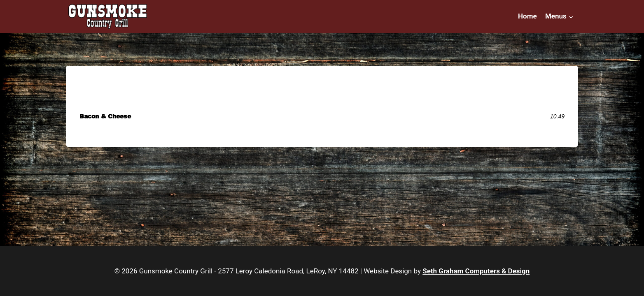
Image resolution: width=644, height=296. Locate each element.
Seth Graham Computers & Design (476, 271)
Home (527, 16)
